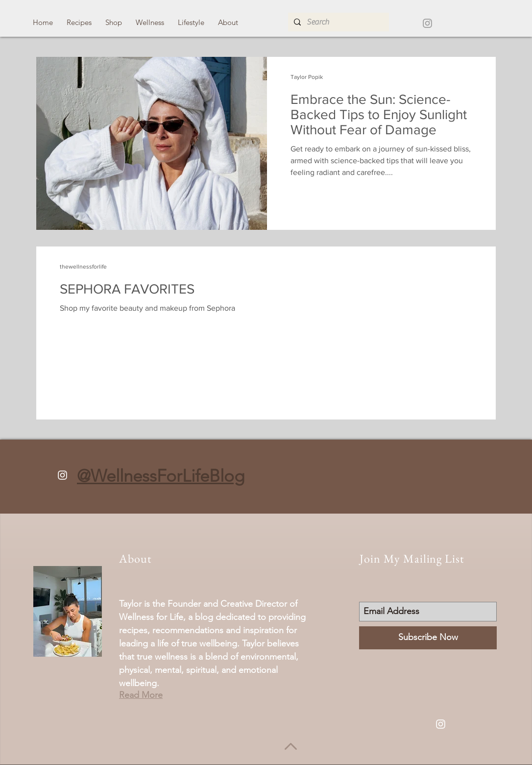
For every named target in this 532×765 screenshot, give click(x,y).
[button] (79, 22)
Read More (141, 695)
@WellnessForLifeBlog (161, 476)
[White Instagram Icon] (62, 475)
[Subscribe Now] (428, 638)
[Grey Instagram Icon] (427, 23)
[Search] (338, 22)
